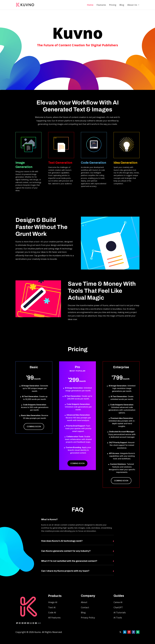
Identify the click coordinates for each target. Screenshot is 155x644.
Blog (122, 5)
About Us (132, 5)
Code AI (52, 612)
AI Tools (118, 618)
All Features (54, 618)
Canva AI (118, 602)
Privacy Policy (88, 618)
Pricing (113, 5)
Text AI (52, 607)
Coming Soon (34, 426)
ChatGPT (118, 607)
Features (101, 5)
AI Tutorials (120, 612)
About (84, 602)
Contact (85, 607)
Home (90, 5)
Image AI (53, 602)
